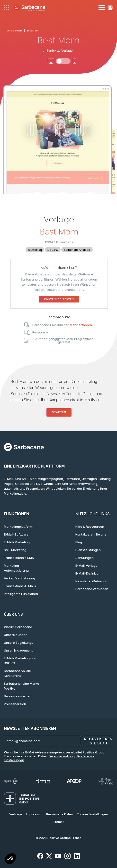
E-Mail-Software (16, 534)
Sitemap (58, 822)
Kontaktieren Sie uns (91, 534)
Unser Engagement (18, 650)
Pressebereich (15, 704)
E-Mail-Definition (88, 573)
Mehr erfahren (81, 325)
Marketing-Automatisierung (16, 568)
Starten (59, 412)
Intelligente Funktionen (21, 594)
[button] (10, 859)
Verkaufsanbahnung (19, 578)
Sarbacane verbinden (92, 589)
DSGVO (53, 250)
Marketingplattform (18, 527)
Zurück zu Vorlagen (58, 51)
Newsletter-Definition (91, 581)
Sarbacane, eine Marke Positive (22, 686)
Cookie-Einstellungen (92, 814)
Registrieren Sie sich (99, 741)
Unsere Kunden (16, 635)
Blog (79, 542)
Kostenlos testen (59, 299)
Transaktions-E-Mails (20, 586)
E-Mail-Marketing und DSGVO (20, 661)
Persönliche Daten (59, 814)
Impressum (34, 814)
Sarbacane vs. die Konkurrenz (17, 673)
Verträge (16, 814)
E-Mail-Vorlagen (87, 566)
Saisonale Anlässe (77, 250)
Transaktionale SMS (19, 558)
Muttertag (35, 250)
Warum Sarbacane (18, 627)
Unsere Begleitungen (20, 643)
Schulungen (85, 558)
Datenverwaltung (62, 756)
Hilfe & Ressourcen (90, 527)
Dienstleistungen (88, 550)
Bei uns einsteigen (18, 696)
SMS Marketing (15, 550)
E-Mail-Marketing (17, 542)
